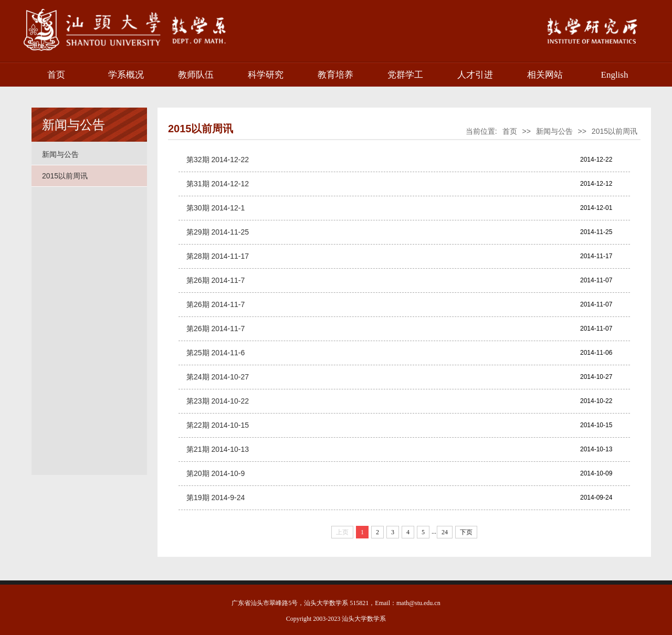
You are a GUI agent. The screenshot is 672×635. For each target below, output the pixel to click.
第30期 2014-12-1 (216, 208)
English (615, 75)
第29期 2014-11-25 (218, 232)
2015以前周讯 (65, 176)
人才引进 (475, 75)
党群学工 (405, 75)
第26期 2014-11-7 (216, 280)
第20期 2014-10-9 (216, 473)
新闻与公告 (60, 154)
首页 (56, 75)
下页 (466, 532)
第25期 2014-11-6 (216, 353)
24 (445, 532)
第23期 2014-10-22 (218, 401)
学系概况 (126, 75)
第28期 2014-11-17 (218, 256)
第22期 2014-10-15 (218, 425)
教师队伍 (196, 75)
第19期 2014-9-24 (216, 498)
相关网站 (545, 75)
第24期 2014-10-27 (218, 377)
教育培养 (335, 75)
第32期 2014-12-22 (218, 160)
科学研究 (266, 75)
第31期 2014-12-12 (218, 184)
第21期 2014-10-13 (218, 449)
